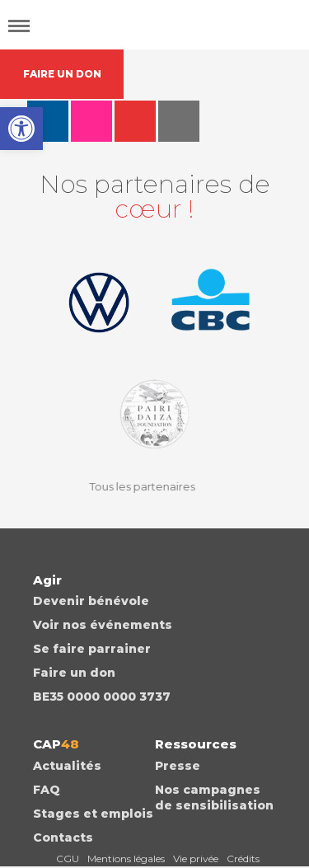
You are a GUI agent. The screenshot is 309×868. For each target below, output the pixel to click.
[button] (21, 129)
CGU (68, 859)
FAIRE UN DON (62, 74)
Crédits (243, 859)
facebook (48, 121)
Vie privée (196, 859)
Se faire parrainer (92, 649)
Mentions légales (126, 859)
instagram (91, 121)
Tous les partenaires (137, 486)
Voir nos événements (103, 625)
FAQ (47, 790)
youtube (135, 121)
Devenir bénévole (91, 601)
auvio (179, 121)
